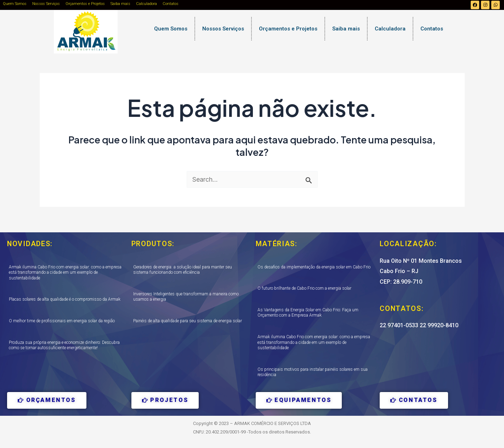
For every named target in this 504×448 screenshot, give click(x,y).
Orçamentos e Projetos (85, 4)
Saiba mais (120, 4)
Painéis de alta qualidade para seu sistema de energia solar (188, 321)
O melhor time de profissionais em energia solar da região (62, 321)
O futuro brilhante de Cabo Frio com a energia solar (304, 288)
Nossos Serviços (46, 4)
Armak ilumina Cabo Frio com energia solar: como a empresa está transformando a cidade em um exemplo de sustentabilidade (65, 273)
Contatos (171, 4)
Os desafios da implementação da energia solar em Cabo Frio (314, 267)
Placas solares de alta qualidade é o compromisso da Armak (65, 299)
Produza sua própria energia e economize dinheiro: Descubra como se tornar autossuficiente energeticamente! (64, 345)
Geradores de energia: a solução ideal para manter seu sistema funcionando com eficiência (183, 270)
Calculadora (146, 4)
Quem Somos (15, 4)
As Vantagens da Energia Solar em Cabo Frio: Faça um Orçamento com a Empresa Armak (308, 313)
